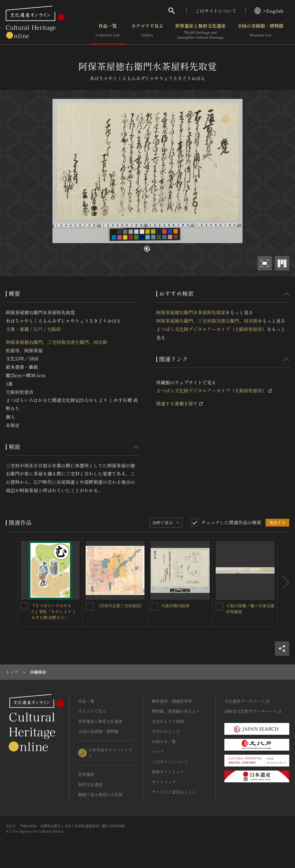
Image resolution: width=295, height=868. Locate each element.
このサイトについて (216, 11)
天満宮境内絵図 (175, 606)
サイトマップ (164, 782)
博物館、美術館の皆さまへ (176, 711)
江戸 (38, 329)
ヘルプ (158, 751)
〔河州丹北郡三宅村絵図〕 (120, 606)
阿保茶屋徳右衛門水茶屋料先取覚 (191, 312)
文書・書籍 (17, 329)
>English (269, 11)
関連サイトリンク (168, 772)
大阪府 (54, 329)
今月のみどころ (166, 731)
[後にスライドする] (283, 583)
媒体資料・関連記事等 (172, 701)
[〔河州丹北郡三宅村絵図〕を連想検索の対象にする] (89, 606)
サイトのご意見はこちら (174, 792)
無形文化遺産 (90, 784)
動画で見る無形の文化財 (100, 794)
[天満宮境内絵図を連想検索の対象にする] (154, 606)
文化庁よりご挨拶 (168, 721)
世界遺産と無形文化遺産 (200, 31)
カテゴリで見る (147, 31)
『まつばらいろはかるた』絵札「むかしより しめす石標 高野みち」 (54, 611)
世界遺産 (86, 774)
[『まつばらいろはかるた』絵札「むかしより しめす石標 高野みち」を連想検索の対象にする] (25, 606)
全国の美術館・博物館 (260, 31)
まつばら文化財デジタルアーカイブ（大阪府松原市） (212, 329)
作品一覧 (108, 31)
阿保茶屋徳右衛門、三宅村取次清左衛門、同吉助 (57, 342)
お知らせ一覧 (164, 741)
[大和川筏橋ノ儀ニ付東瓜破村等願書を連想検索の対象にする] (219, 606)
